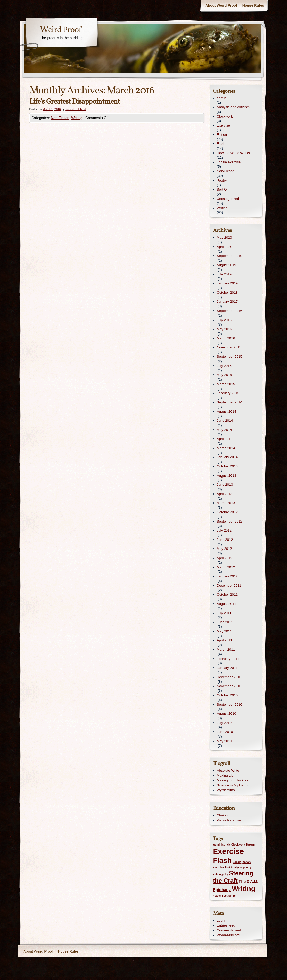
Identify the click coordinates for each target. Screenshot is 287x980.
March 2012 (226, 567)
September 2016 (230, 311)
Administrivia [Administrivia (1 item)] (222, 844)
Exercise (224, 125)
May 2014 (224, 430)
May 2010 (224, 741)
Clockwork (225, 116)
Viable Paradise (229, 820)
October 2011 (227, 594)
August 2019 (226, 265)
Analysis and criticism (233, 107)
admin (222, 98)
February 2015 (228, 393)
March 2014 (226, 448)
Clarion (222, 815)
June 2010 (225, 732)
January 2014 (227, 457)
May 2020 (224, 237)
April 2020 (225, 247)
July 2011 (224, 613)
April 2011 (225, 640)
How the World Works (233, 153)
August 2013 (226, 476)
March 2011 (226, 649)
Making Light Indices (233, 780)
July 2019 (224, 274)
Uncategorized (228, 199)
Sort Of (222, 189)
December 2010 (229, 677)
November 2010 (229, 686)
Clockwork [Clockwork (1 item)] (238, 844)
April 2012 (225, 558)
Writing (77, 118)
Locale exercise (229, 162)
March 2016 (226, 338)
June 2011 (225, 622)
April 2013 (225, 494)
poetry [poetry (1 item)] (247, 867)
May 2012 (224, 549)
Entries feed (226, 925)
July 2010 (224, 723)
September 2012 (230, 521)
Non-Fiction (60, 118)
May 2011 (224, 631)
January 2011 (227, 668)
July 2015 (224, 366)
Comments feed (229, 930)
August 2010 (226, 713)
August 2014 (226, 412)
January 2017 (227, 302)
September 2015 (230, 357)
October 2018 (227, 293)
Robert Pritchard (76, 109)
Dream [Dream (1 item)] (250, 844)
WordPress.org (228, 935)
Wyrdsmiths (226, 790)
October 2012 (227, 512)
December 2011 (229, 585)
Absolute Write (228, 771)
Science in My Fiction (233, 785)
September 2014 (230, 402)
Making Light (227, 775)
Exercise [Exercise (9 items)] (229, 851)
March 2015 (226, 384)
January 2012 (227, 576)
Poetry (222, 180)
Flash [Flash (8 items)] (222, 861)
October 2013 (227, 466)
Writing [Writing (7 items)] (243, 889)
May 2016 (224, 329)
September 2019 (230, 256)
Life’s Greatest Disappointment (75, 102)
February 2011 (228, 659)
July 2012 (224, 530)
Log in (222, 920)
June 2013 (225, 485)
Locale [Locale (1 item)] (237, 862)
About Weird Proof (221, 5)
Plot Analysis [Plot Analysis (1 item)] (233, 867)
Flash (221, 144)
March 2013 (226, 503)
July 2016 (224, 320)
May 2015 (224, 375)
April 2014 (225, 439)
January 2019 (227, 283)
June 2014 (225, 421)
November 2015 (229, 347)
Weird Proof (61, 30)
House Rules (253, 5)
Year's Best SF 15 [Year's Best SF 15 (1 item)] (224, 896)
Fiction (222, 135)
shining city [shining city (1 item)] (221, 874)
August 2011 (226, 604)
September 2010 (230, 704)
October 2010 (227, 695)
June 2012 (225, 540)
